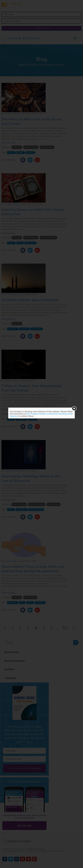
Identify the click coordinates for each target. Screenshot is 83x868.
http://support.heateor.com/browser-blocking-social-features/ (41, 415)
